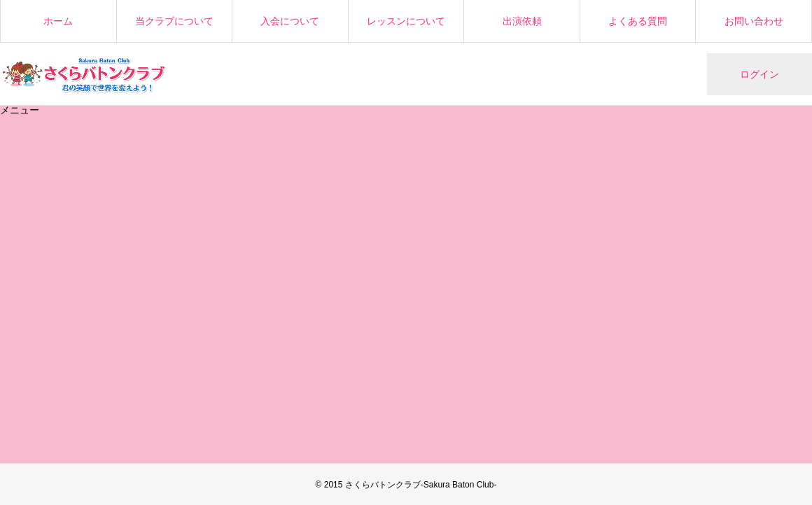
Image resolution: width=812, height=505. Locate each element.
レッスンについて (406, 21)
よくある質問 (638, 21)
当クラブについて (174, 21)
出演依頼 (522, 21)
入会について (290, 21)
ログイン (759, 74)
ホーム (58, 21)
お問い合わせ (754, 21)
